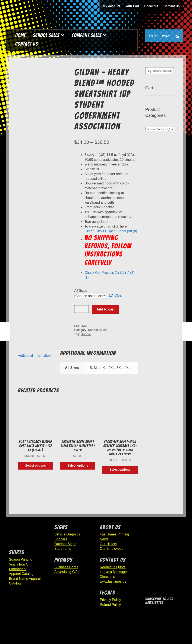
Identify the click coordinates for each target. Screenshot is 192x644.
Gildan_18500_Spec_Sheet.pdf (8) (111, 231)
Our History (108, 544)
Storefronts (63, 549)
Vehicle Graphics (67, 534)
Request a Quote (113, 567)
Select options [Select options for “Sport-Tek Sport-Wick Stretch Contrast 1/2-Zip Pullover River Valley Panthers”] (120, 470)
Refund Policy (110, 605)
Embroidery (18, 569)
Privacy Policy (111, 600)
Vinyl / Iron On (20, 564)
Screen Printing (21, 559)
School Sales (46, 35)
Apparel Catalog (21, 574)
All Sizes (81, 291)
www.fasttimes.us (113, 581)
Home (20, 35)
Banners (61, 539)
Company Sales (87, 35)
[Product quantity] (81, 309)
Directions (107, 577)
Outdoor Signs (65, 544)
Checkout (151, 6)
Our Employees (112, 549)
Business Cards (66, 567)
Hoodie (86, 334)
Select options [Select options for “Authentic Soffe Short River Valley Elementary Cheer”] (78, 466)
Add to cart (105, 309)
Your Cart (132, 6)
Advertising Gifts (67, 572)
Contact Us (172, 6)
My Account (112, 6)
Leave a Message (113, 572)
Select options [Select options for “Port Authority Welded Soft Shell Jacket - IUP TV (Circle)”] (36, 466)
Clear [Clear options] (119, 295)
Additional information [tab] (34, 356)
